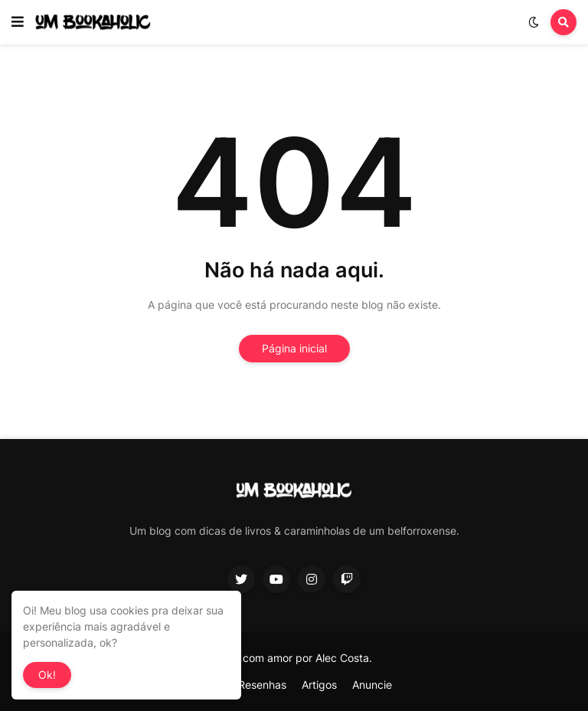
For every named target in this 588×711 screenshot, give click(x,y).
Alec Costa (342, 658)
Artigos (319, 685)
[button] (18, 22)
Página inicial (294, 348)
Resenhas (262, 685)
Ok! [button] (47, 675)
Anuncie (372, 685)
